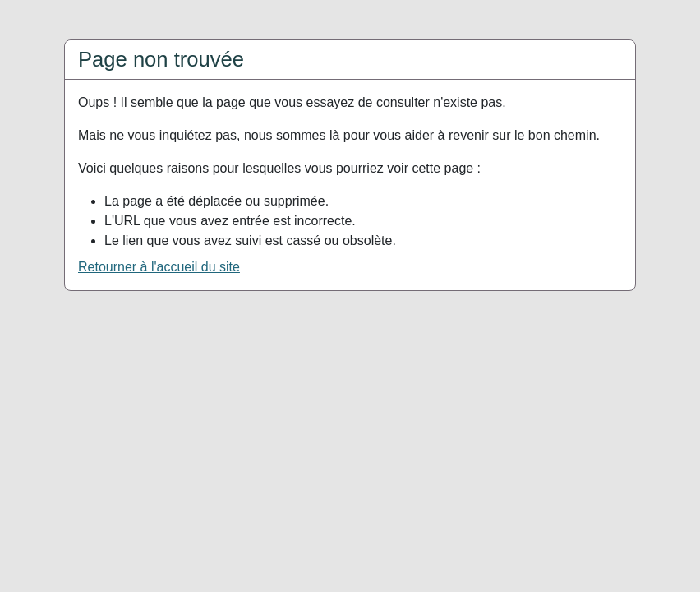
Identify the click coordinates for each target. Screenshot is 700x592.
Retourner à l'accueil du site (159, 267)
